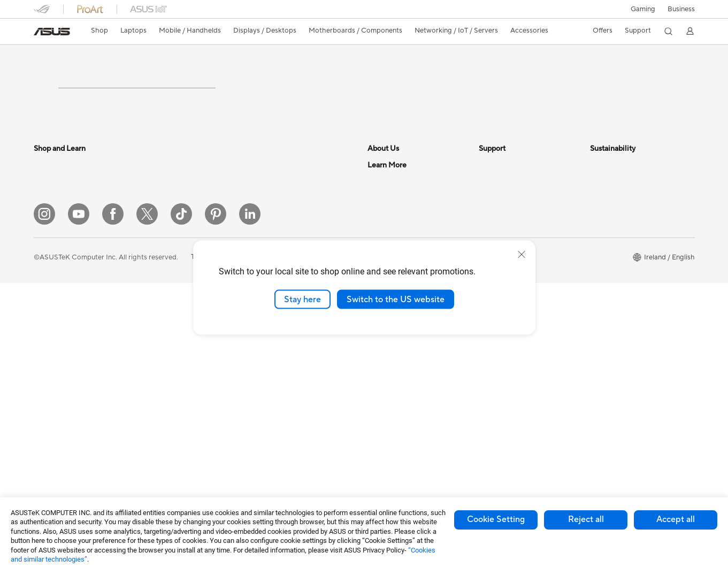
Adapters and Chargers (292, 447)
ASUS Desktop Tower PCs (75, 455)
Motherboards (167, 310)
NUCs (154, 229)
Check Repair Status (511, 213)
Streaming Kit (276, 398)
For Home (49, 229)
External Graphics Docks (183, 406)
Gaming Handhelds (64, 342)
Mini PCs (158, 245)
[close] (522, 254)
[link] (52, 32)
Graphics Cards (169, 326)
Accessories (53, 310)
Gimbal (266, 415)
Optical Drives (167, 438)
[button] (643, 9)
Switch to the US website (396, 299)
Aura (375, 446)
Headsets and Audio (286, 350)
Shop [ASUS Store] (99, 30)
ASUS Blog (385, 382)
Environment (610, 229)
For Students (54, 246)
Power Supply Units (175, 358)
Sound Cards (164, 422)
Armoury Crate (391, 430)
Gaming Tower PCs (174, 213)
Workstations (165, 261)
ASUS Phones (56, 358)
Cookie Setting (496, 519)
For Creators (54, 278)
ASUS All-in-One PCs (67, 439)
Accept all (676, 519)
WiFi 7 (265, 213)
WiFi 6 (265, 229)
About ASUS (388, 213)
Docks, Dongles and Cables (298, 463)
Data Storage (165, 390)
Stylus (264, 431)
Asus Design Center (399, 414)
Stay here (302, 299)
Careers (380, 350)
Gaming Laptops (60, 294)
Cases (154, 374)
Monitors (48, 407)
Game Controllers (283, 366)
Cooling (156, 342)
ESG (597, 213)
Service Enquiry (503, 229)
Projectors (50, 423)
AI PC (377, 398)
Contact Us (386, 229)
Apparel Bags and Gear (291, 382)
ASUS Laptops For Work (72, 262)
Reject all (586, 519)
